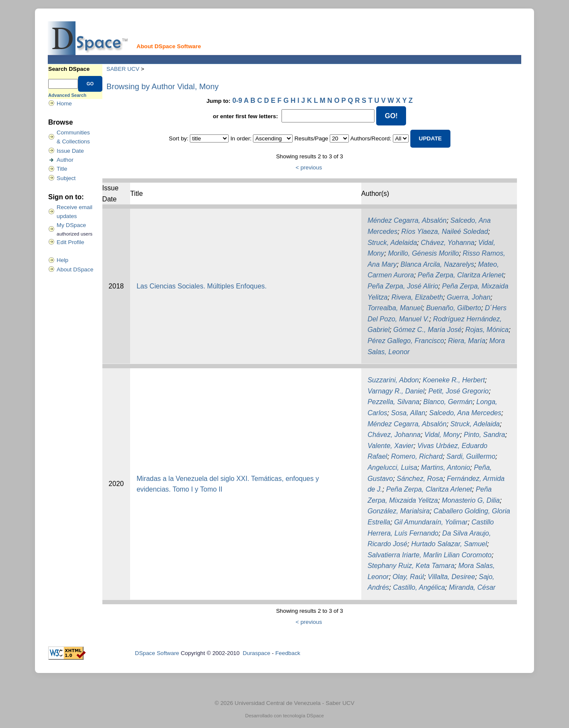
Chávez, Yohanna (447, 243)
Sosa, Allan (408, 413)
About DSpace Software (169, 46)
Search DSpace (69, 69)
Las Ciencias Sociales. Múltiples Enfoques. (202, 286)
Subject (66, 178)
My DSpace (71, 225)
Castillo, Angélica (419, 587)
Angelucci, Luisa (393, 467)
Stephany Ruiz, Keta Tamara (411, 566)
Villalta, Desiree (451, 577)
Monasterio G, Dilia (471, 500)
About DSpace (75, 269)
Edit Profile (70, 242)
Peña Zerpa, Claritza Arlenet (460, 275)
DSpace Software (157, 653)
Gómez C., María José (427, 330)
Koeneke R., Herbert (454, 380)
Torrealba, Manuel (395, 308)
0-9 (237, 100)
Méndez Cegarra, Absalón (407, 220)
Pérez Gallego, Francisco (406, 341)
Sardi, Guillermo (471, 456)
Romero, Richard (417, 456)
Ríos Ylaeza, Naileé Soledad (445, 232)
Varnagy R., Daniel (396, 391)
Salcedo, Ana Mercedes (465, 413)
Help (62, 260)
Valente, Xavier (391, 446)
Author (65, 160)
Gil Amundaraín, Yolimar (431, 522)
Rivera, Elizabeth (417, 297)
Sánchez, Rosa (420, 479)
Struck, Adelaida (392, 243)
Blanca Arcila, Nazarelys (437, 264)
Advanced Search (67, 95)
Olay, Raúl (408, 577)
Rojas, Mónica (487, 330)
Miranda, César (472, 587)
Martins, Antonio (446, 467)
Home (64, 103)
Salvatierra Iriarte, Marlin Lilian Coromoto (430, 555)
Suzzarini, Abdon (393, 380)
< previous (309, 167)
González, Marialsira (399, 511)
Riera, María (467, 341)
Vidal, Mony (442, 435)
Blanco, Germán (448, 402)
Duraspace (256, 653)
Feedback (288, 653)
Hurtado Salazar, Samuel (449, 544)
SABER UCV (123, 69)
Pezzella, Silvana (394, 402)
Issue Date (70, 151)
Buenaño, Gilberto (454, 308)
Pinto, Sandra (484, 435)
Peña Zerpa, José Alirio (403, 286)
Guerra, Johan (469, 297)
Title (62, 169)
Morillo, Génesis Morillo (424, 253)
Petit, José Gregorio (458, 391)
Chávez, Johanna (394, 435)
